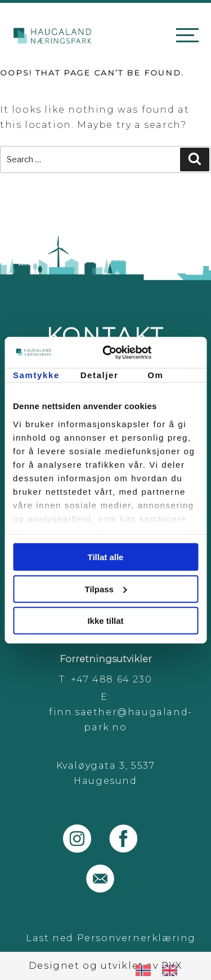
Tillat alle (106, 557)
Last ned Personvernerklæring (111, 938)
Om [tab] (155, 375)
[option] (172, 970)
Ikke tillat (105, 621)
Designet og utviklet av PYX (105, 966)
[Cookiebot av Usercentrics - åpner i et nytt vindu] (150, 352)
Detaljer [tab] (100, 375)
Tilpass (106, 589)
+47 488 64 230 (111, 679)
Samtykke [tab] (36, 375)
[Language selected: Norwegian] (162, 970)
